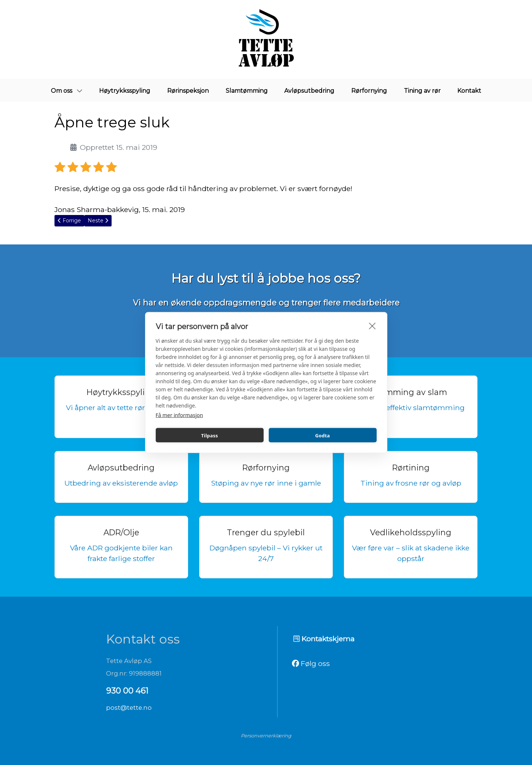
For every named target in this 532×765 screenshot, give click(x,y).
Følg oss (311, 663)
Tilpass (209, 435)
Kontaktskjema (324, 639)
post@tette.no (129, 708)
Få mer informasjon (179, 415)
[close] (372, 326)
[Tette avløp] (266, 39)
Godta (323, 435)
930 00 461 (127, 691)
